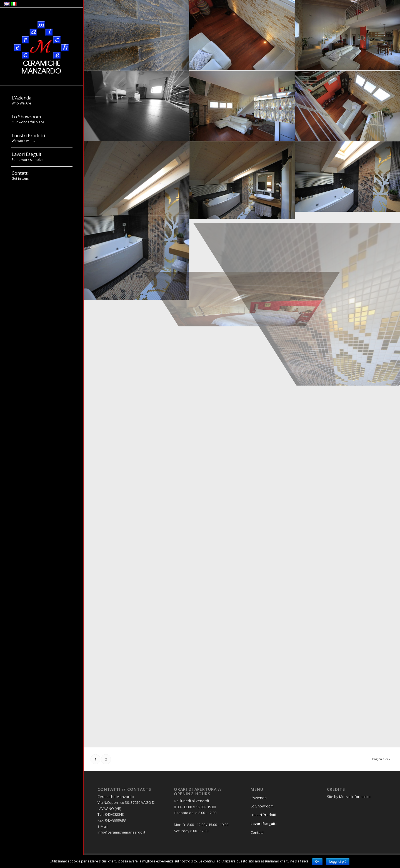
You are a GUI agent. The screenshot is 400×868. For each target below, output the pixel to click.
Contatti (257, 832)
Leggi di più (338, 862)
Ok (317, 862)
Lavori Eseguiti (264, 824)
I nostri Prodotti (263, 815)
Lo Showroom (262, 806)
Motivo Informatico (355, 797)
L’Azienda (259, 798)
